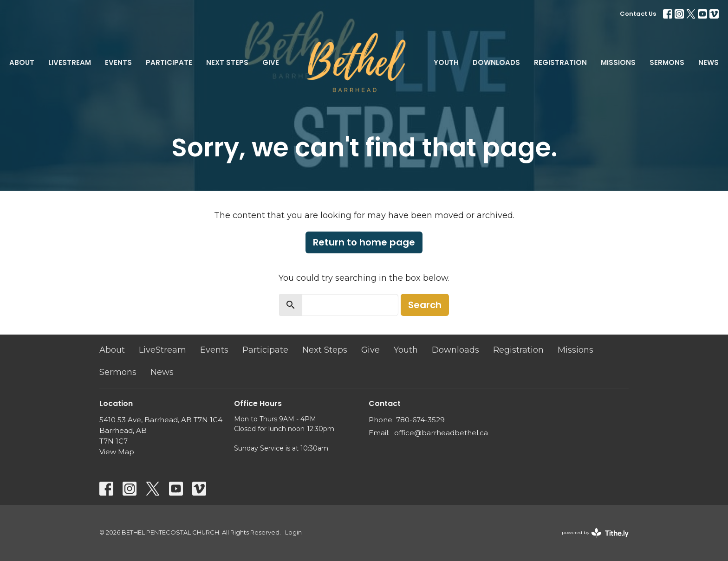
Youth (446, 62)
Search (425, 305)
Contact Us (638, 14)
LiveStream (70, 62)
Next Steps (227, 62)
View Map (117, 452)
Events (118, 62)
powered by (595, 533)
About (22, 62)
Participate (169, 62)
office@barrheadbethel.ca (441, 433)
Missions (618, 62)
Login (293, 532)
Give (271, 62)
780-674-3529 (420, 420)
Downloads (496, 62)
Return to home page (364, 242)
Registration (560, 62)
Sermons (667, 62)
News (708, 62)
